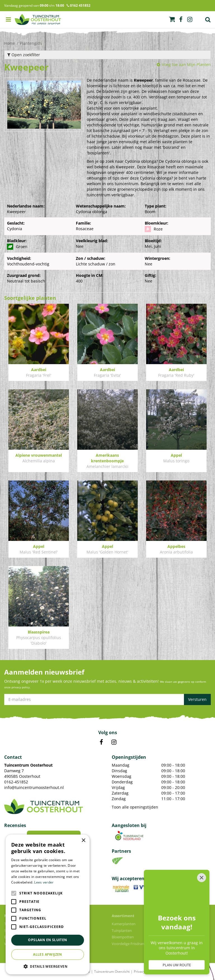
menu (8, 20)
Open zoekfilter (24, 55)
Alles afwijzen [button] (48, 954)
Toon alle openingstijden (135, 807)
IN (114, 742)
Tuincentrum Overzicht (112, 971)
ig (190, 20)
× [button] (83, 841)
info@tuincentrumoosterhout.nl (34, 787)
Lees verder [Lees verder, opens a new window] (44, 882)
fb (181, 20)
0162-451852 (16, 782)
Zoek (208, 20)
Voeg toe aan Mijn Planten (186, 64)
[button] (48, 966)
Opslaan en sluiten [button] (47, 940)
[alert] (48, 904)
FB (101, 742)
